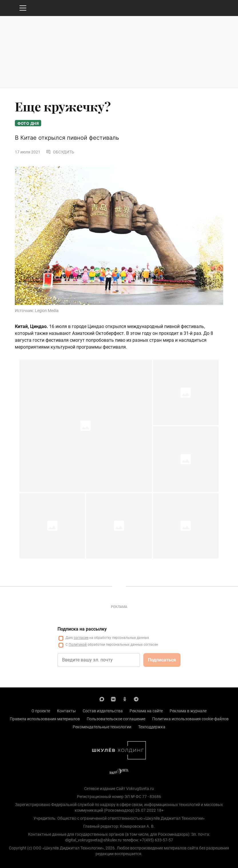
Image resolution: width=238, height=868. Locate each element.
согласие (81, 638)
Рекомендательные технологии (102, 727)
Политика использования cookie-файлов (190, 719)
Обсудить (60, 152)
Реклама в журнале (188, 711)
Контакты (66, 711)
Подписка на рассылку (82, 629)
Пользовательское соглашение (116, 719)
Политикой (78, 645)
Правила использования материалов (45, 719)
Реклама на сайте (146, 711)
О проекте (41, 711)
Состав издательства (103, 711)
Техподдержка (152, 727)
